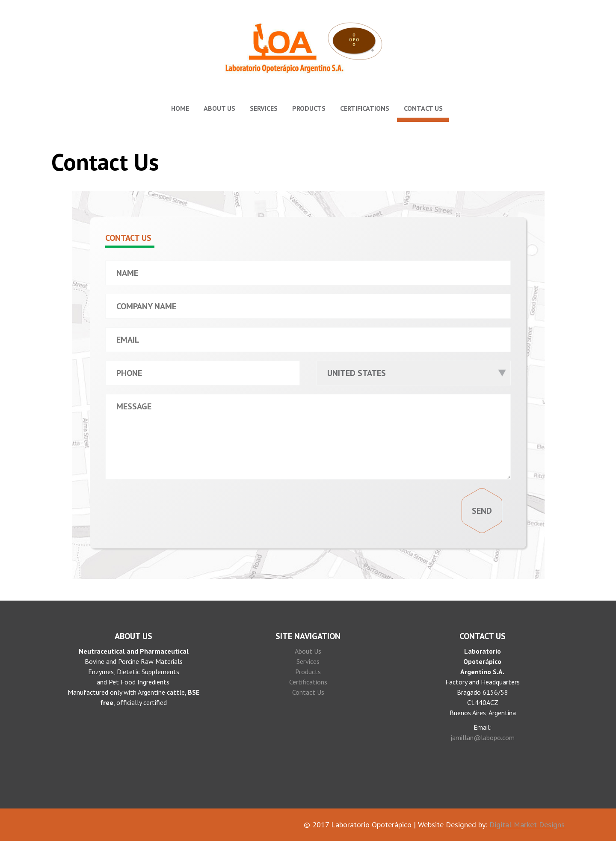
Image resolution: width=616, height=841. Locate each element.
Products (309, 108)
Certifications (365, 108)
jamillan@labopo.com (483, 737)
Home (180, 108)
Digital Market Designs (527, 825)
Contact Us (423, 108)
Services (264, 108)
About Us (219, 108)
